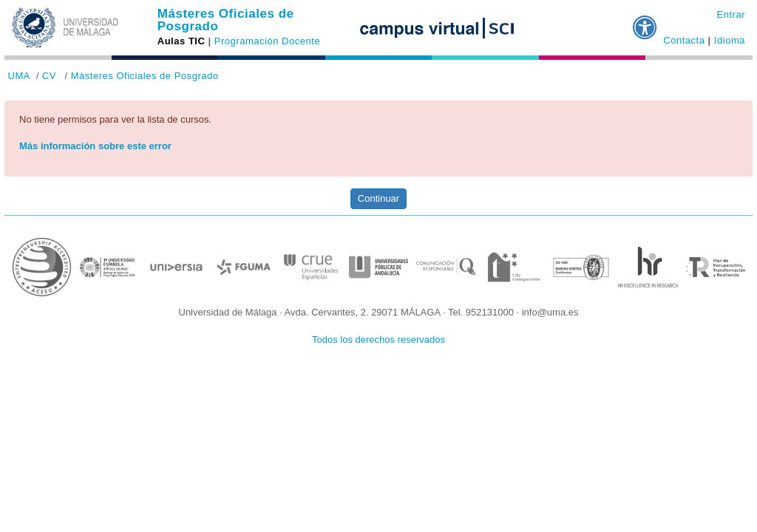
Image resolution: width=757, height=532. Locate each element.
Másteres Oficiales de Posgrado (226, 20)
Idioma (730, 40)
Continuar (378, 198)
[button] (645, 21)
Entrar (731, 14)
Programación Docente (267, 41)
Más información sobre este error (95, 146)
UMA (19, 76)
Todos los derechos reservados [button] (378, 340)
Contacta (684, 40)
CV (49, 76)
